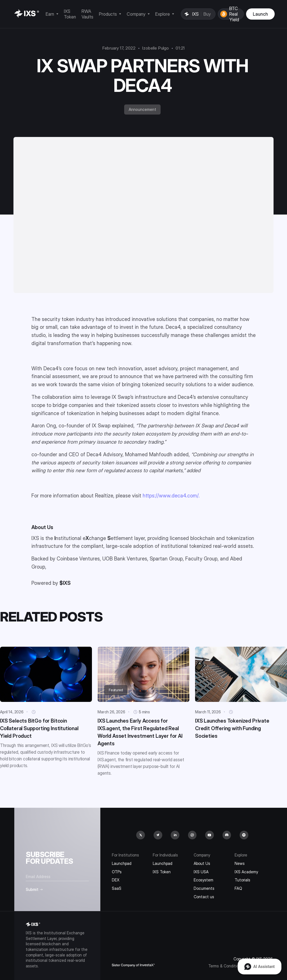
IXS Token (162, 872)
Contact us (204, 897)
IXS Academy (246, 872)
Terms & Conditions (226, 966)
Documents (204, 888)
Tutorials (242, 880)
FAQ (238, 888)
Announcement (142, 109)
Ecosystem (203, 880)
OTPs (117, 872)
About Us (202, 863)
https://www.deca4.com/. (171, 496)
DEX (116, 880)
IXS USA (201, 872)
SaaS (117, 888)
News (240, 863)
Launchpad (122, 863)
